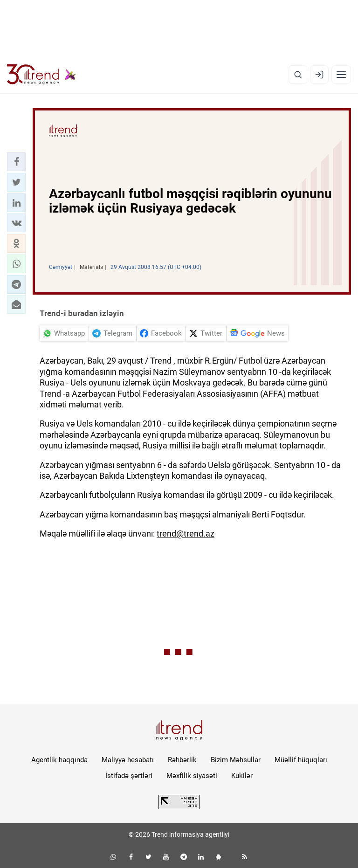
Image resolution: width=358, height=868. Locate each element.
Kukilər (242, 776)
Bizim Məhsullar (236, 760)
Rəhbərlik (182, 760)
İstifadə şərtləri (129, 776)
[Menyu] (341, 75)
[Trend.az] (41, 75)
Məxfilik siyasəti (192, 776)
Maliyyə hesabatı (128, 760)
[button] (16, 162)
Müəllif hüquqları (301, 760)
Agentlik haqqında (59, 760)
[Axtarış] (298, 75)
